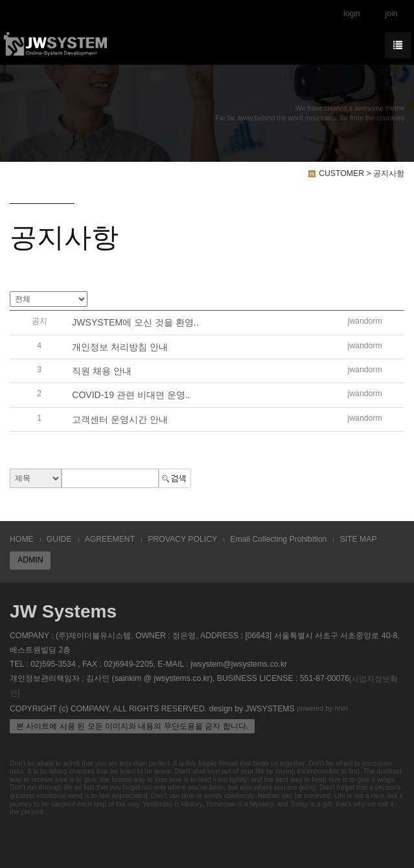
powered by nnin (322, 708)
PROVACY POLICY (182, 539)
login (352, 14)
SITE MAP (358, 539)
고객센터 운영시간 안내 (120, 419)
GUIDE (59, 539)
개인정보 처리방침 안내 (120, 347)
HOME (22, 539)
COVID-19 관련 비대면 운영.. (131, 395)
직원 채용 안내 (102, 371)
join (391, 14)
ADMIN (30, 560)
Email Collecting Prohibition (278, 539)
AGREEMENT (110, 539)
